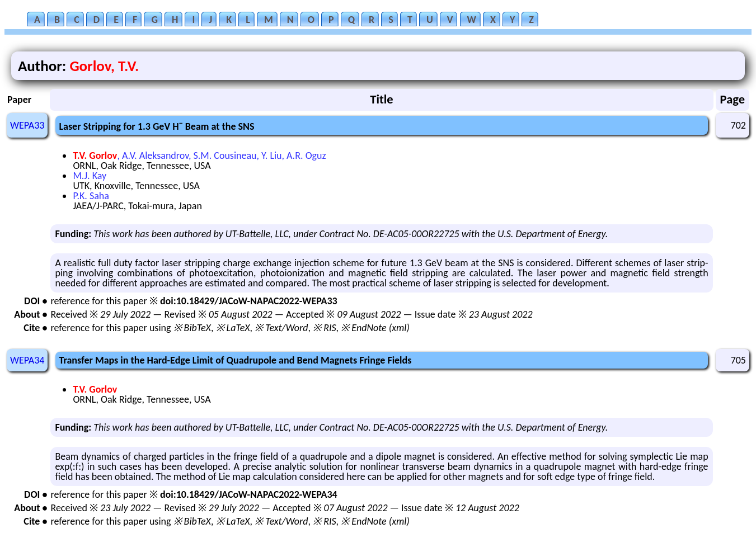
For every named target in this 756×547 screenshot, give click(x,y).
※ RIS (325, 328)
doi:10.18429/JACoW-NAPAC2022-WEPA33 (249, 301)
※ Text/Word (281, 328)
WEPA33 (27, 125)
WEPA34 (27, 360)
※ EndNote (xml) (375, 328)
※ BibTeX (192, 328)
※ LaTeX (233, 328)
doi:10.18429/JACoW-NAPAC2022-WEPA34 (249, 494)
